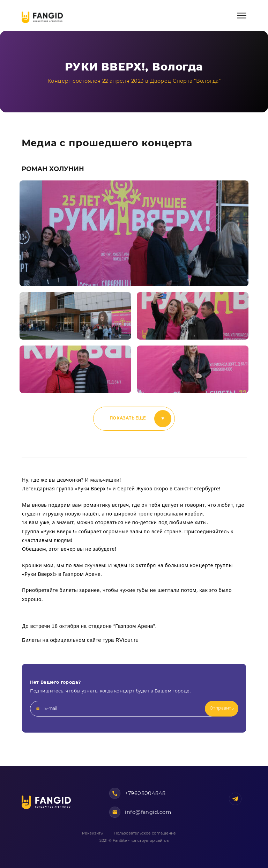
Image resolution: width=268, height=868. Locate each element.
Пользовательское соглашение (145, 833)
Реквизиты (93, 833)
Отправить (222, 708)
